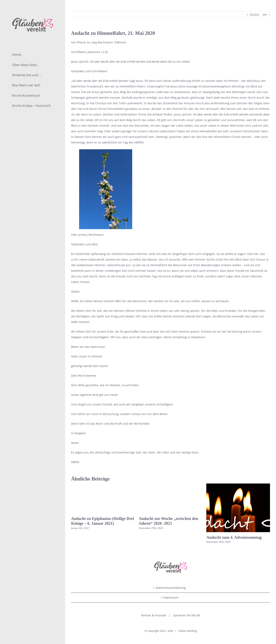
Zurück (254, 15)
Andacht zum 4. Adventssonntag (234, 537)
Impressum (171, 597)
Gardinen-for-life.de (187, 615)
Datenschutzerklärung (171, 588)
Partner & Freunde (154, 615)
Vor (265, 15)
